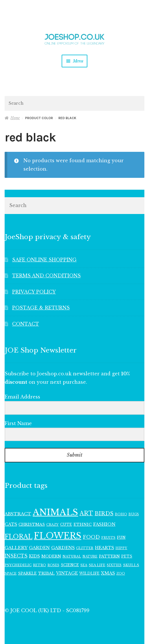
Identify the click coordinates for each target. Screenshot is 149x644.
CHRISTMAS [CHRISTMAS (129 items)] (32, 524)
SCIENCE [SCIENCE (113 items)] (70, 565)
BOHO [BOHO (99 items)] (121, 514)
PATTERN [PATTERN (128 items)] (109, 556)
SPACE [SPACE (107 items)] (11, 573)
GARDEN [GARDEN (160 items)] (39, 548)
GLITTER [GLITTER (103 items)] (85, 548)
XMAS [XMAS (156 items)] (108, 573)
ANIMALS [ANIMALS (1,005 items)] (55, 512)
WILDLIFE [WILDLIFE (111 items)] (89, 573)
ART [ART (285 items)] (86, 513)
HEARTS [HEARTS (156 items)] (104, 548)
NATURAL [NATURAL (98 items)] (72, 556)
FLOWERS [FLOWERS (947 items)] (58, 536)
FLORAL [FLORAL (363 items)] (19, 537)
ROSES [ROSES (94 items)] (53, 565)
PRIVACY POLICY (34, 292)
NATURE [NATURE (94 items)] (90, 557)
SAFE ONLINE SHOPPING (44, 260)
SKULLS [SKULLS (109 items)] (131, 565)
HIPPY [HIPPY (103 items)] (121, 548)
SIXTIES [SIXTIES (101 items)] (114, 565)
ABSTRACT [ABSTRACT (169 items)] (18, 514)
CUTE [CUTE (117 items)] (66, 524)
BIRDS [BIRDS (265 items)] (104, 513)
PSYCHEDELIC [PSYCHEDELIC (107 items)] (18, 565)
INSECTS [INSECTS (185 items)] (16, 556)
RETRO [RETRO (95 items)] (39, 565)
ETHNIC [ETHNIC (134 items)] (83, 524)
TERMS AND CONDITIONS (46, 276)
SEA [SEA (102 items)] (84, 565)
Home (15, 118)
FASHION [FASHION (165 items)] (104, 524)
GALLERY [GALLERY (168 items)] (16, 548)
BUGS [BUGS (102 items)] (134, 514)
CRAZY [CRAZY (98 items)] (53, 525)
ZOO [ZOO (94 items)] (121, 574)
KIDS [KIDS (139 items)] (34, 556)
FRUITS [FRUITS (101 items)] (108, 538)
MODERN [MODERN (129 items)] (51, 556)
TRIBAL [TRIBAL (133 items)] (46, 573)
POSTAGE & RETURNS (41, 308)
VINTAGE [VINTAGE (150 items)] (67, 573)
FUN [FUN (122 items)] (121, 537)
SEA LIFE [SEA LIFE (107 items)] (97, 565)
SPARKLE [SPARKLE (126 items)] (27, 573)
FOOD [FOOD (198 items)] (91, 537)
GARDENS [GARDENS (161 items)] (63, 548)
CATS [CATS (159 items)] (11, 524)
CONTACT (26, 324)
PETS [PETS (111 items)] (127, 556)
